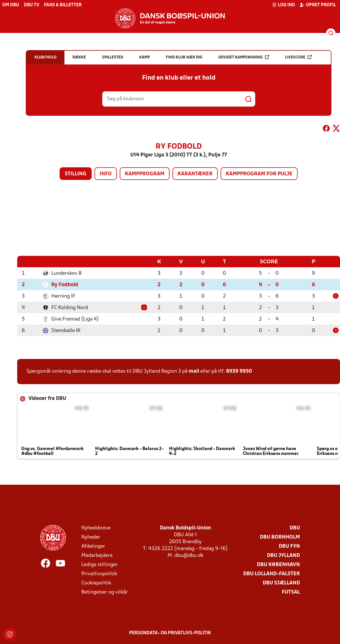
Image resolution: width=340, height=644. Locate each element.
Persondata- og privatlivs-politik (170, 633)
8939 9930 (239, 371)
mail (194, 371)
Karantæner (195, 174)
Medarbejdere (97, 555)
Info (106, 174)
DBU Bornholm (280, 537)
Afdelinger (93, 546)
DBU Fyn (289, 546)
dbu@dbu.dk (189, 555)
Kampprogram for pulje (259, 174)
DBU (295, 528)
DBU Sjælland (281, 583)
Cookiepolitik (96, 583)
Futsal (291, 592)
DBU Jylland (283, 555)
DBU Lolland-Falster (272, 574)
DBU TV (32, 5)
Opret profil (318, 5)
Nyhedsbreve (96, 528)
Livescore (298, 57)
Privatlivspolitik (99, 574)
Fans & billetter (63, 5)
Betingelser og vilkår (105, 592)
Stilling (76, 174)
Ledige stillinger (100, 565)
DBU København (278, 565)
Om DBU (11, 5)
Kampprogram (145, 174)
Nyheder (91, 537)
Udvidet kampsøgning (244, 57)
